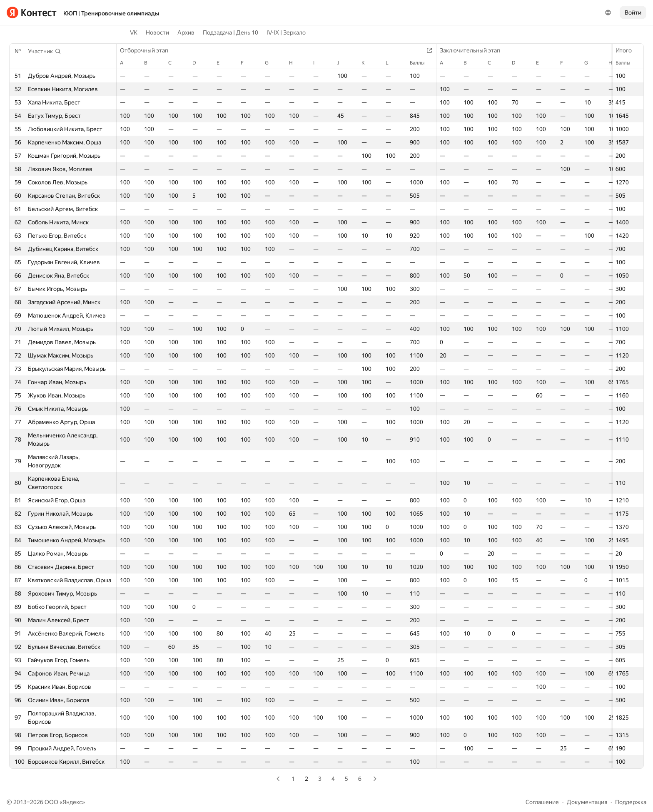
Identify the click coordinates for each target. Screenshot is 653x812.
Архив (186, 32)
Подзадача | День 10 (231, 32)
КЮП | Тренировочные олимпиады (111, 13)
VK (134, 32)
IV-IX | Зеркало (286, 32)
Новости (157, 32)
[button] (45, 51)
